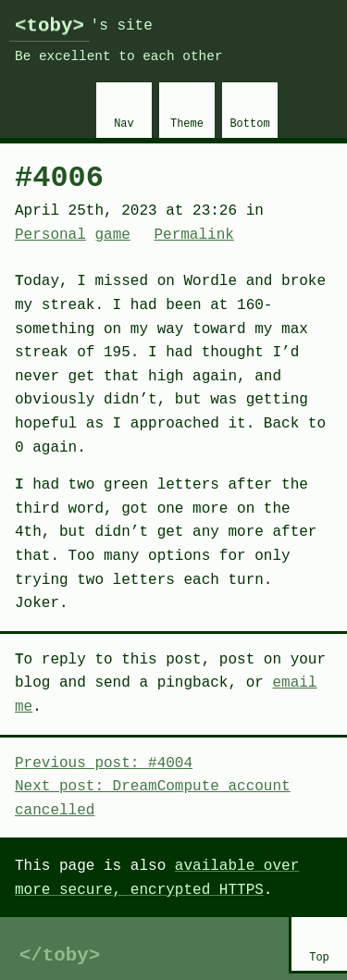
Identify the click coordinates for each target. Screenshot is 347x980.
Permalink (193, 235)
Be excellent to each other (119, 57)
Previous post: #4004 (104, 763)
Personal (50, 235)
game (112, 235)
